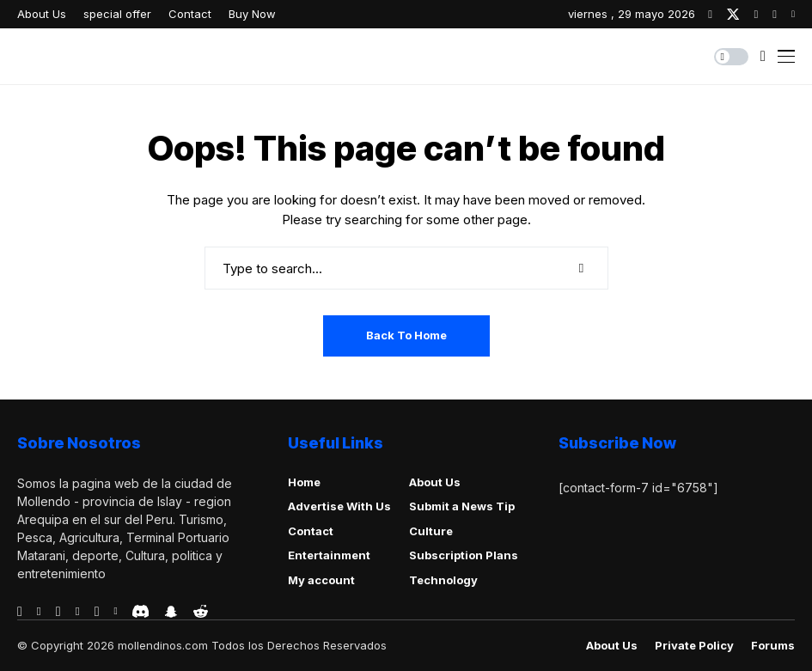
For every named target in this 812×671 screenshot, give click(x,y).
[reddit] (201, 611)
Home (304, 482)
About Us (435, 482)
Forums (773, 646)
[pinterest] (775, 14)
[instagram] (756, 14)
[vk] (115, 612)
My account (321, 580)
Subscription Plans (464, 555)
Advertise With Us (339, 506)
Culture (431, 531)
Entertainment (329, 555)
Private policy (694, 646)
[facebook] (710, 14)
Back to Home (406, 335)
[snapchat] (171, 612)
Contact (311, 531)
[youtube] (793, 14)
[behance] (39, 612)
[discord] (140, 611)
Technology (443, 580)
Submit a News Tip (462, 506)
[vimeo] (78, 612)
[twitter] (733, 14)
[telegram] (58, 612)
